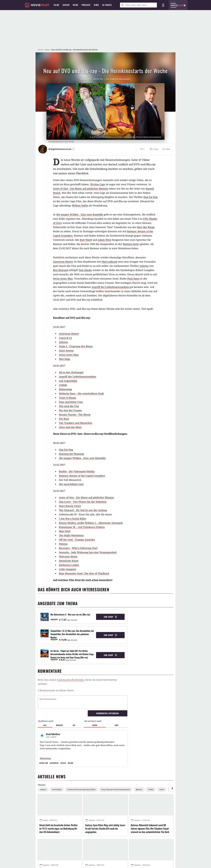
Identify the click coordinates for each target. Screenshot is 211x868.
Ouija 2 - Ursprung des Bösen (76, 346)
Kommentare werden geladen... (56, 690)
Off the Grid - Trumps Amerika (77, 540)
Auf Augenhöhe (68, 381)
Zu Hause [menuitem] (107, 5)
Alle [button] (45, 711)
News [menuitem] (76, 5)
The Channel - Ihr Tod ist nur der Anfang (83, 510)
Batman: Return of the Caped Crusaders (82, 476)
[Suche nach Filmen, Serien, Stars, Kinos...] (138, 5)
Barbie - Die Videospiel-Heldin (77, 471)
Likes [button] (117, 711)
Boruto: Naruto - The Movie (75, 415)
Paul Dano (133, 279)
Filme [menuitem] (56, 5)
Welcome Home (68, 556)
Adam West (105, 240)
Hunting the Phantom (72, 454)
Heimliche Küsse (69, 561)
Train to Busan (68, 398)
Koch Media (57, 813)
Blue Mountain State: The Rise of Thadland (84, 573)
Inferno (144, 266)
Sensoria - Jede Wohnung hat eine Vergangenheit (88, 552)
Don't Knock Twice (70, 506)
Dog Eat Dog (151, 197)
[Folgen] (74, 149)
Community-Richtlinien (71, 680)
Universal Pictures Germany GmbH (81, 813)
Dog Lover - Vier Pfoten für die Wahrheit (83, 502)
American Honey (63, 262)
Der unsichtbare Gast (71, 484)
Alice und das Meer (70, 427)
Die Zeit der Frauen (70, 410)
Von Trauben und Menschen (76, 423)
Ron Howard (60, 270)
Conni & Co (65, 338)
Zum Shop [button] (110, 617)
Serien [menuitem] (66, 5)
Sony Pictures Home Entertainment (116, 813)
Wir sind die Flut (69, 406)
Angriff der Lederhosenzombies (110, 287)
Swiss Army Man (63, 279)
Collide (63, 385)
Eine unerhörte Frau (71, 402)
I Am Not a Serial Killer (73, 519)
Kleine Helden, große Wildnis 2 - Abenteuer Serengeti (91, 523)
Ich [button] (74, 711)
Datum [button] (95, 711)
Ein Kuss (64, 419)
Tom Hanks (85, 270)
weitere (43, 813)
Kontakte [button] (60, 711)
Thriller (151, 813)
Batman (139, 813)
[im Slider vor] (172, 812)
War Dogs (65, 359)
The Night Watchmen (71, 535)
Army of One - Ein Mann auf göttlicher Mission (81, 189)
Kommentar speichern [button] (108, 699)
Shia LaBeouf (109, 262)
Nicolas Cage (98, 184)
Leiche (162, 813)
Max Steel (65, 531)
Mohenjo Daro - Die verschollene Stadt (81, 393)
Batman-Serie (131, 244)
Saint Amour (66, 350)
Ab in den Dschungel (71, 372)
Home (40, 50)
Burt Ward (86, 240)
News (47, 50)
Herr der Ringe (146, 227)
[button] (154, 149)
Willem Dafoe (80, 205)
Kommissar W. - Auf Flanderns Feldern (82, 527)
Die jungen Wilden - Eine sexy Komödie (80, 214)
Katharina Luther (69, 565)
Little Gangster (68, 569)
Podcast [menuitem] (86, 5)
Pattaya (63, 544)
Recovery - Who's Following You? (78, 548)
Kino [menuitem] (96, 5)
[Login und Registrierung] (163, 5)
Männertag (65, 389)
